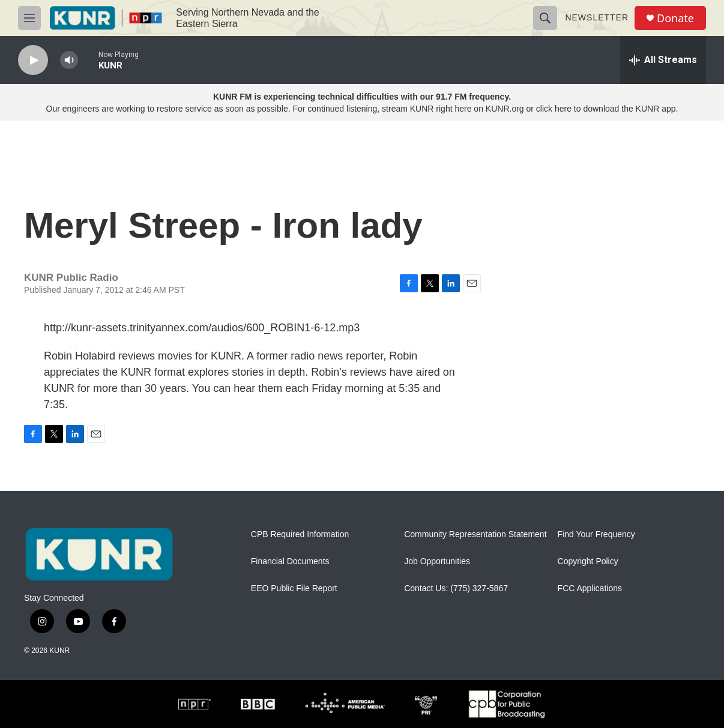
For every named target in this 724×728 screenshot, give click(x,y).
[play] (33, 60)
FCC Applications (590, 588)
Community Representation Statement (475, 534)
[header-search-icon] (545, 18)
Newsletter (597, 17)
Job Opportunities (437, 561)
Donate (675, 18)
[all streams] (663, 60)
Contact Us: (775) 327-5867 (456, 588)
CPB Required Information (300, 534)
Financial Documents (290, 561)
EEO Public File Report (294, 588)
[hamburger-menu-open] (29, 18)
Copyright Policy (588, 561)
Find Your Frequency (596, 534)
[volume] (69, 60)
